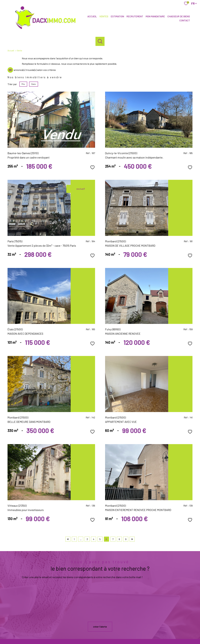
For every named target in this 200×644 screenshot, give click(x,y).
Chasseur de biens (179, 16)
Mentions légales (116, 636)
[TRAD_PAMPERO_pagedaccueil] (47, 30)
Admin (127, 636)
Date (34, 84)
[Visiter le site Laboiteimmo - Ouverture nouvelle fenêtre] (100, 641)
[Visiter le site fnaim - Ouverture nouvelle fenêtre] (183, 626)
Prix (23, 84)
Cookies (158, 636)
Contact (185, 20)
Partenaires (136, 636)
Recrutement (135, 16)
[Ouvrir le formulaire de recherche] (100, 41)
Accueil (92, 16)
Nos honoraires (92, 636)
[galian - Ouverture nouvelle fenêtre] (144, 626)
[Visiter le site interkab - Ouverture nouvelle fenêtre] (165, 626)
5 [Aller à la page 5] (100, 539)
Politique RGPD (148, 636)
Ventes (104, 16)
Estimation (117, 16)
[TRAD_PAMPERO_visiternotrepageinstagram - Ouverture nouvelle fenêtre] (105, 626)
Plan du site (104, 636)
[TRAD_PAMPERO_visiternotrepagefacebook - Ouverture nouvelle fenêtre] (95, 626)
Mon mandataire (155, 16)
